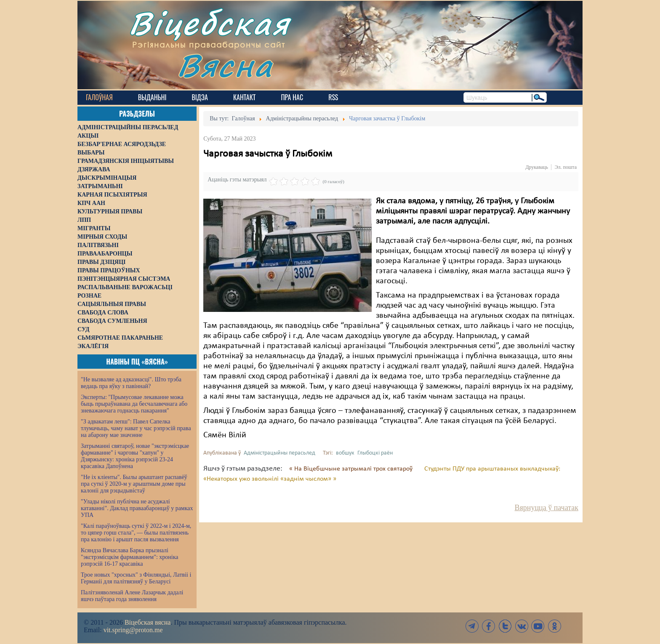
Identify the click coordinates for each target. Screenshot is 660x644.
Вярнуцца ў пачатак (547, 508)
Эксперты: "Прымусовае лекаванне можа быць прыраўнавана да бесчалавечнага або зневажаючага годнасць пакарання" (134, 404)
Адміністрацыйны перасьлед (279, 453)
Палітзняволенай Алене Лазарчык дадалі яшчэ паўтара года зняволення (132, 596)
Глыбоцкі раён (375, 453)
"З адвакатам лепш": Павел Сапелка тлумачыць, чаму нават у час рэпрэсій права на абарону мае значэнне (136, 428)
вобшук (345, 453)
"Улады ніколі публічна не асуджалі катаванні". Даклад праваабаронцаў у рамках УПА (137, 508)
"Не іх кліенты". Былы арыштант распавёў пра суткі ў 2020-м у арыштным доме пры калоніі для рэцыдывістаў (134, 484)
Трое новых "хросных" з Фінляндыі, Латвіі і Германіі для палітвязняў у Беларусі (136, 578)
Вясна (225, 65)
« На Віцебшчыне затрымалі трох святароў (352, 469)
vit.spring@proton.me (133, 630)
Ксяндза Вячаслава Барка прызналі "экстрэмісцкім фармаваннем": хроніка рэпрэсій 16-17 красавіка (129, 557)
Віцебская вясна (148, 622)
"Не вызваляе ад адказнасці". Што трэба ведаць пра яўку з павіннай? (131, 383)
